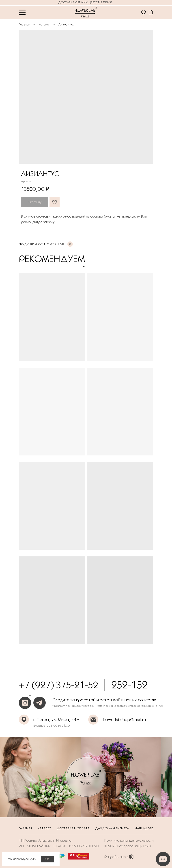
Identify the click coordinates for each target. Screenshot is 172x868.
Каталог (44, 24)
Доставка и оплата (73, 828)
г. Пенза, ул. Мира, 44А (57, 719)
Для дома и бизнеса (112, 828)
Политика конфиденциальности (129, 840)
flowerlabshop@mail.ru (124, 719)
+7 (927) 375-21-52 (58, 685)
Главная (25, 24)
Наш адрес (144, 828)
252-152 (129, 685)
